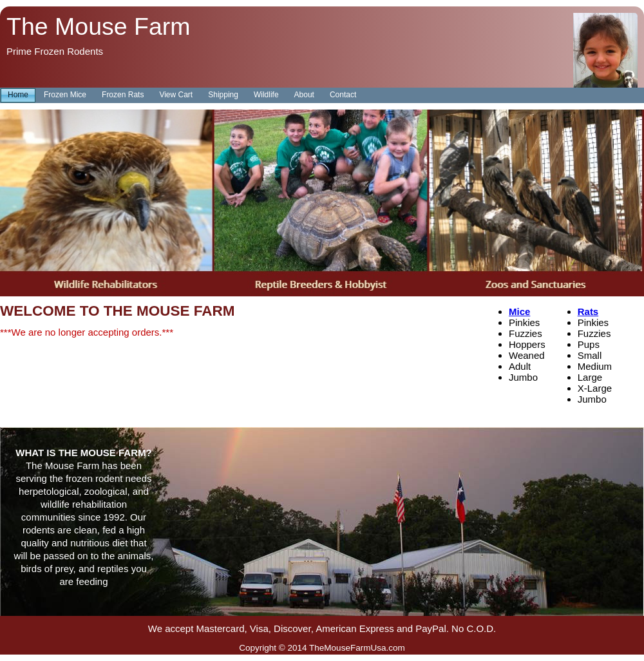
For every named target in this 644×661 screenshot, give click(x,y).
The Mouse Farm (99, 26)
